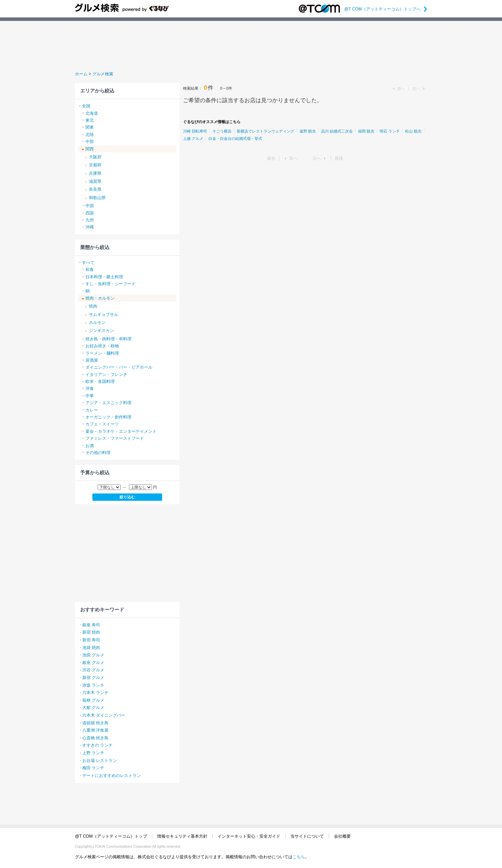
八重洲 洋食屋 (95, 730)
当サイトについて (307, 836)
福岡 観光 (366, 131)
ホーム (81, 74)
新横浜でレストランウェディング (265, 131)
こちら (299, 857)
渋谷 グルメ (93, 670)
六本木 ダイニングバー (104, 715)
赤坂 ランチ (93, 685)
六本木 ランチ (95, 693)
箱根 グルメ (93, 700)
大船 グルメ (93, 708)
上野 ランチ (93, 753)
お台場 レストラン (100, 761)
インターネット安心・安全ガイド (249, 836)
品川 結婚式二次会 (337, 131)
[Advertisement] (251, 45)
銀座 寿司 (91, 625)
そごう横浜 (222, 131)
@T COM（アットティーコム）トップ (111, 836)
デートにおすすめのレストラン (112, 776)
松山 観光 (413, 131)
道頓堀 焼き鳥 (95, 723)
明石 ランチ (390, 131)
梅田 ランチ (93, 768)
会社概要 (342, 836)
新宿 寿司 (91, 640)
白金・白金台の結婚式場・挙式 (235, 138)
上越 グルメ (193, 138)
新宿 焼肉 (91, 632)
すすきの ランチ (97, 745)
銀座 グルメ (93, 663)
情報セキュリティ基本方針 (182, 836)
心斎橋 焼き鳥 (95, 738)
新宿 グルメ (93, 678)
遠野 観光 (308, 131)
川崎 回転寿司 (195, 131)
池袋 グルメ (93, 655)
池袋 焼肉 (91, 648)
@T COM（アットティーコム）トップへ (386, 9)
